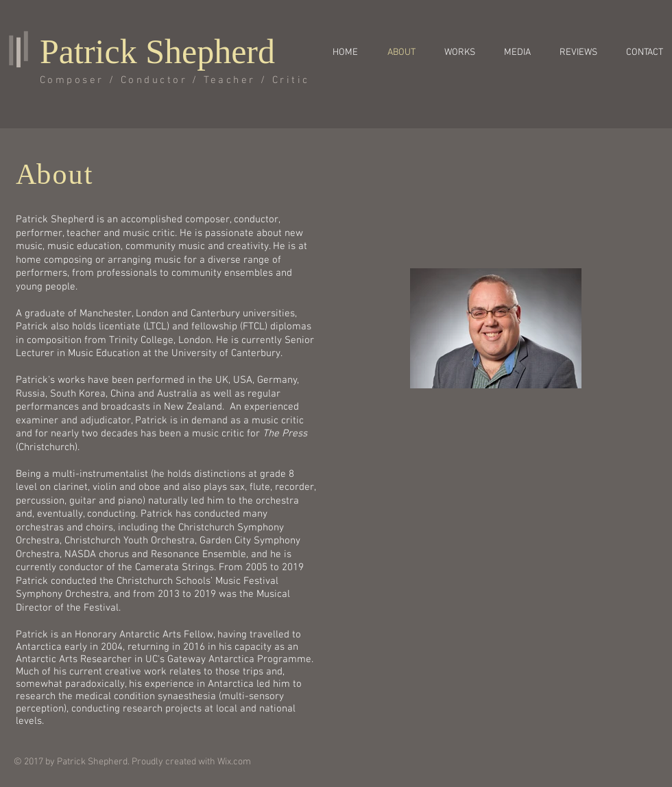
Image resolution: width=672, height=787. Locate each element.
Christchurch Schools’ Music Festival (197, 581)
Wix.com (234, 762)
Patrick (88, 51)
